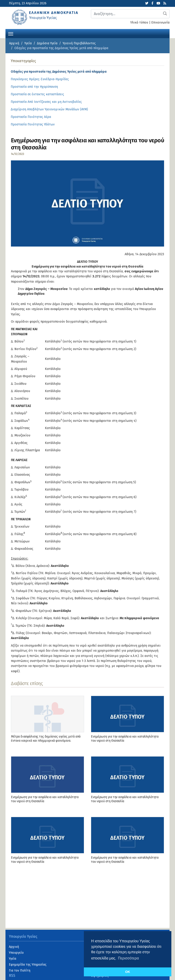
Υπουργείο (16, 953)
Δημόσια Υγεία (47, 43)
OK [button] (128, 972)
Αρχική (14, 43)
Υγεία (28, 43)
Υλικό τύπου (139, 23)
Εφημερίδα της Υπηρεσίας (28, 965)
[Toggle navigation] (11, 33)
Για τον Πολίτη (20, 971)
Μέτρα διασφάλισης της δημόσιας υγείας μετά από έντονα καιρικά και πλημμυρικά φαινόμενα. (46, 739)
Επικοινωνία (160, 23)
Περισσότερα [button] (129, 958)
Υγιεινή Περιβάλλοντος (79, 43)
